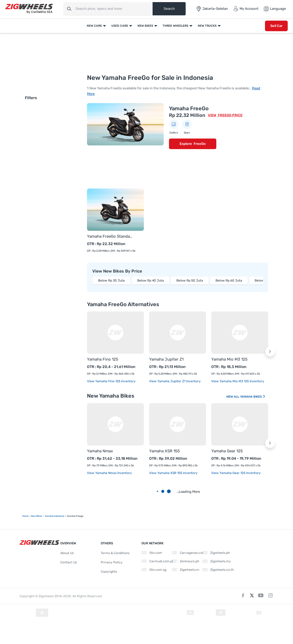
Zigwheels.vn (186, 570)
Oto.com (152, 553)
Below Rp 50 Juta (190, 280)
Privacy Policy (112, 562)
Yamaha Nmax (100, 451)
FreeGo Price (230, 115)
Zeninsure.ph (186, 561)
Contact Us (69, 562)
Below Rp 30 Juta (111, 280)
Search (169, 9)
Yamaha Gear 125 (227, 451)
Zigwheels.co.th (218, 570)
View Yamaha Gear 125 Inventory (236, 473)
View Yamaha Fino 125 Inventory (111, 381)
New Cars (94, 26)
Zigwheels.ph (216, 553)
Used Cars (120, 26)
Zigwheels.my (217, 561)
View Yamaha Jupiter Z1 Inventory (175, 381)
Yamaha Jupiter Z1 (166, 359)
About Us (67, 553)
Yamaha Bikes (253, 397)
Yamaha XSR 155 (164, 451)
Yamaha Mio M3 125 (229, 359)
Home (25, 516)
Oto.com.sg (154, 570)
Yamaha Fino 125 (103, 359)
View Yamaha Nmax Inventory (109, 473)
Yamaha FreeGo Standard (110, 236)
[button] (270, 352)
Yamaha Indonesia (54, 516)
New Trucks (207, 26)
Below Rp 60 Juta (229, 280)
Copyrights (109, 572)
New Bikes (145, 26)
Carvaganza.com (189, 553)
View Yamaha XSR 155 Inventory (173, 473)
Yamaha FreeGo (189, 108)
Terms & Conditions (115, 553)
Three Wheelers (175, 26)
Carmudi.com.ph (158, 561)
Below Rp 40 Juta (151, 280)
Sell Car (276, 26)
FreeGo (200, 144)
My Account (246, 9)
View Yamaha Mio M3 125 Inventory (238, 381)
